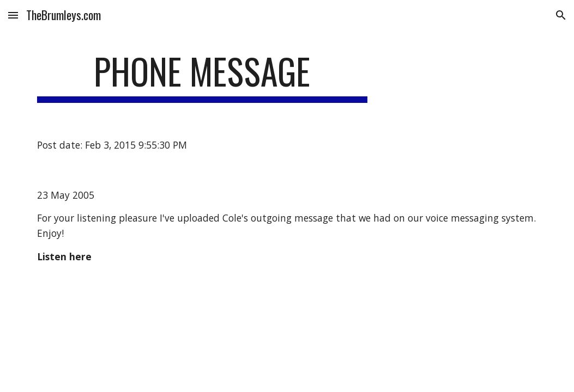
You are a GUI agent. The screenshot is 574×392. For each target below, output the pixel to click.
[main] (202, 76)
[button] (13, 15)
